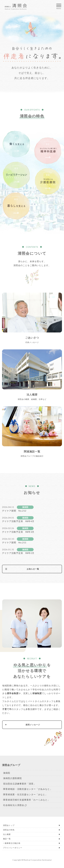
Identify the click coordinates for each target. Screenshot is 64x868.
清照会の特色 (9, 830)
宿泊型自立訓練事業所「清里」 (19, 784)
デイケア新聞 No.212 (14, 511)
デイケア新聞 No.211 (14, 542)
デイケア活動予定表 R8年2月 (18, 553)
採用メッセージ (33, 725)
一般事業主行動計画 (12, 843)
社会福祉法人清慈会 (15, 805)
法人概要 (7, 834)
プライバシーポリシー (13, 848)
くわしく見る (32, 321)
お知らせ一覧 (33, 569)
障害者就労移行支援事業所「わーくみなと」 (26, 800)
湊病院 (25, 507)
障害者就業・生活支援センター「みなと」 (25, 794)
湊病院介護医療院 (12, 778)
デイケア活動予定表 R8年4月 (18, 521)
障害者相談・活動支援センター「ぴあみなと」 (28, 789)
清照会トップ (9, 825)
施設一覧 (7, 839)
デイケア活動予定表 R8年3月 (18, 532)
